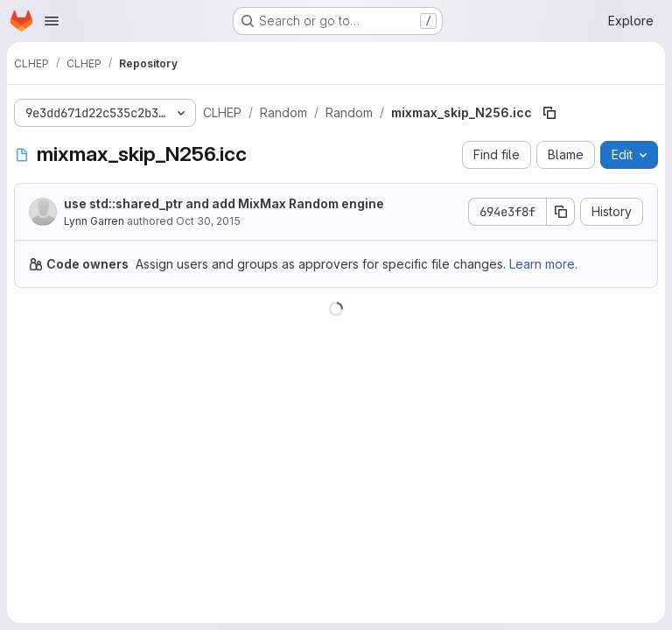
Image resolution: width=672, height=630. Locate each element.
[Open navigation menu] (52, 21)
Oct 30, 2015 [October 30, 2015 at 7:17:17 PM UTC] (208, 221)
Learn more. (543, 264)
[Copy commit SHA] (561, 212)
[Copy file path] (549, 113)
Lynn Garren (94, 221)
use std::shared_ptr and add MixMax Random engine (224, 203)
